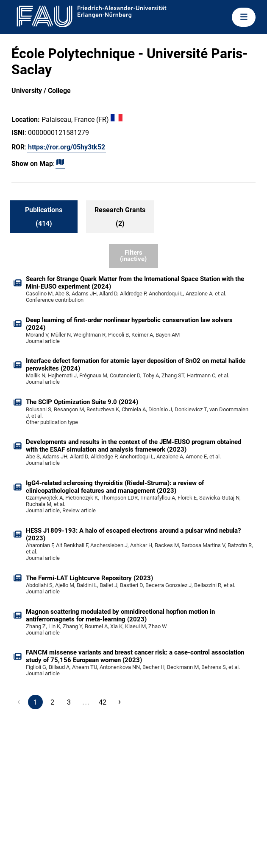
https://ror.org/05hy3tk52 (67, 147)
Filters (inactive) (133, 256)
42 (103, 702)
